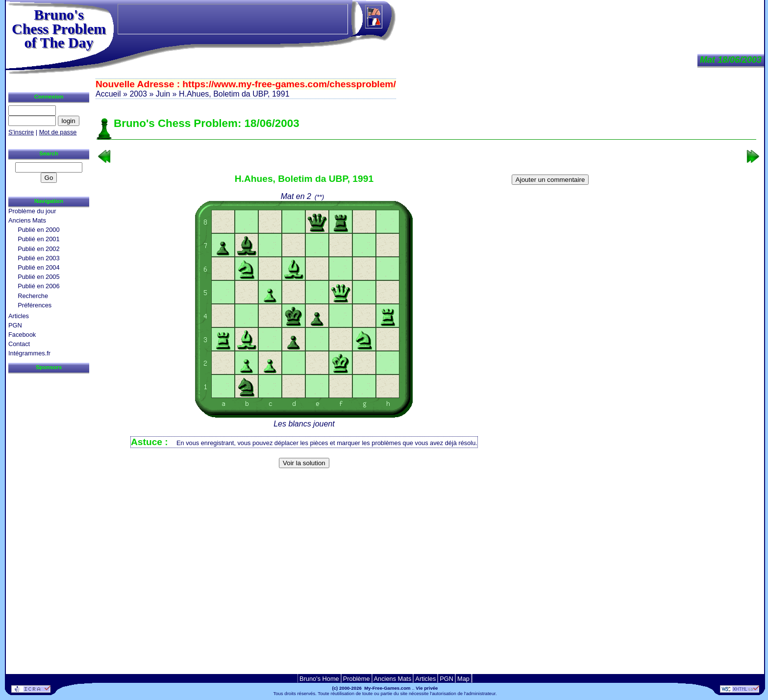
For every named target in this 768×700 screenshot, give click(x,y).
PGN (15, 325)
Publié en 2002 (38, 249)
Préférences (35, 305)
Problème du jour (32, 211)
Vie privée (427, 688)
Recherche (33, 296)
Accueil (108, 94)
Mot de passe (58, 132)
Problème (357, 679)
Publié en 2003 (38, 258)
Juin (163, 94)
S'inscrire (21, 132)
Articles (19, 316)
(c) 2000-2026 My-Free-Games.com (372, 688)
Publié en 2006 (38, 286)
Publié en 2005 (38, 277)
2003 (138, 94)
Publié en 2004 (38, 267)
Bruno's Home (319, 679)
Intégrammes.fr (29, 353)
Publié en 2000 (38, 230)
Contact (19, 344)
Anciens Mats (27, 220)
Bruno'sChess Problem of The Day (59, 28)
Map (463, 679)
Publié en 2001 (38, 239)
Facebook (22, 335)
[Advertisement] (426, 487)
